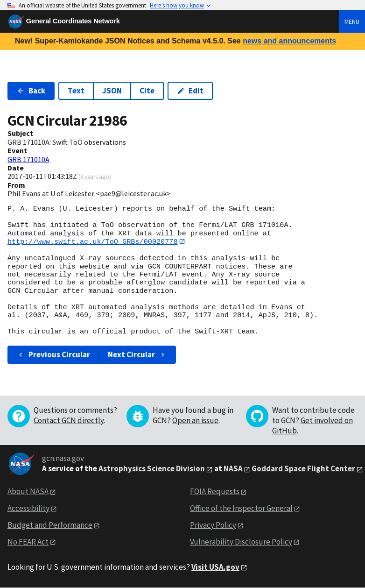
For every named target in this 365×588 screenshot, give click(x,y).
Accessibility (28, 508)
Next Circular (137, 354)
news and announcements (289, 41)
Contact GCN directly (69, 420)
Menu (352, 21)
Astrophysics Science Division (152, 469)
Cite (147, 91)
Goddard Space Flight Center (303, 469)
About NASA (28, 492)
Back (31, 91)
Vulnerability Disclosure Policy (241, 542)
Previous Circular (53, 354)
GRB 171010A (28, 159)
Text (76, 91)
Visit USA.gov (215, 567)
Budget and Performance (50, 525)
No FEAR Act (28, 542)
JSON (112, 91)
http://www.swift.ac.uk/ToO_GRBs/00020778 (93, 241)
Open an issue (195, 420)
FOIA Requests (215, 492)
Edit (190, 91)
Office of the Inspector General (241, 508)
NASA (233, 469)
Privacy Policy (213, 525)
